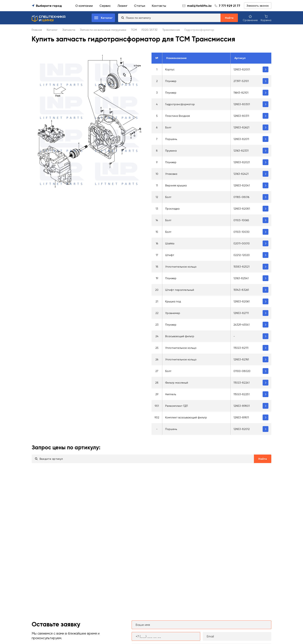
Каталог (52, 30)
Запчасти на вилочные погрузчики (103, 30)
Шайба (170, 243)
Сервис (105, 6)
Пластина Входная (177, 116)
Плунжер (171, 81)
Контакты (159, 6)
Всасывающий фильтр (180, 336)
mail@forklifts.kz (197, 6)
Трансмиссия (171, 30)
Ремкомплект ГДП (177, 406)
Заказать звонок (258, 6)
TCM (134, 30)
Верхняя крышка (176, 185)
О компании (84, 6)
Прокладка (172, 209)
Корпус (170, 69)
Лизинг (122, 6)
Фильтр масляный (177, 383)
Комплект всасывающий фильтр (186, 417)
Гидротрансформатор (180, 104)
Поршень (171, 139)
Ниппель (171, 394)
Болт (168, 127)
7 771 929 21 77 (229, 6)
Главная (37, 30)
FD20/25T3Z (150, 30)
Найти (229, 18)
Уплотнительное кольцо (181, 267)
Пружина (171, 151)
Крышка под (173, 301)
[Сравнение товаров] (250, 18)
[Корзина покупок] (266, 18)
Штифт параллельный (180, 290)
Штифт (170, 255)
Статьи (140, 6)
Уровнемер (173, 313)
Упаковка (171, 174)
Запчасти (69, 30)
